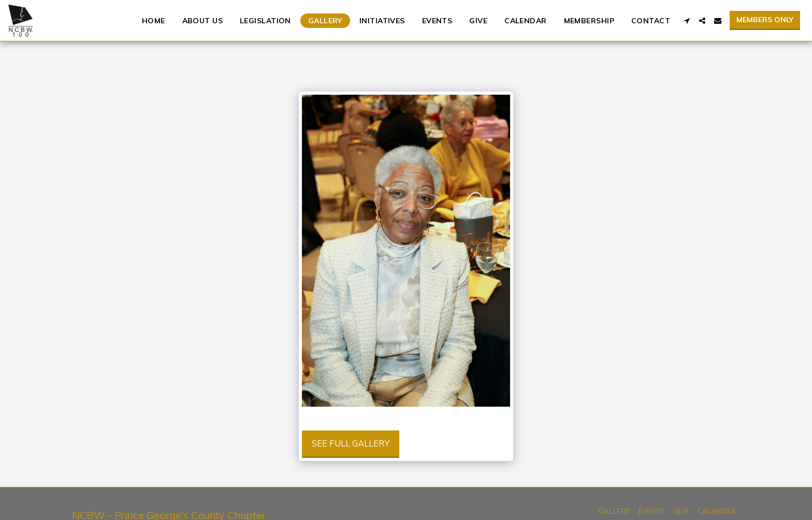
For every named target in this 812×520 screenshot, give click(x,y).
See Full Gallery (351, 443)
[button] (687, 21)
